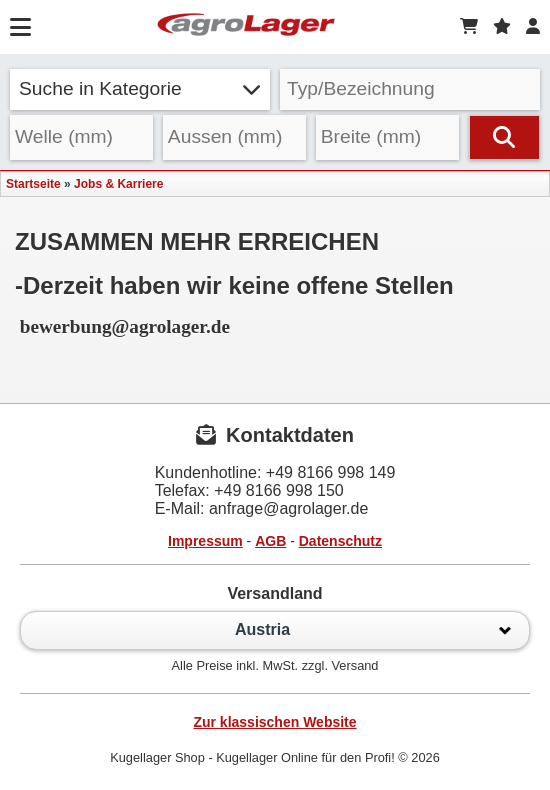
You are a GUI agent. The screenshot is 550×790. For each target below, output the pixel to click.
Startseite (33, 184)
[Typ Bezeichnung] (410, 89)
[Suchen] (504, 137)
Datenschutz (340, 541)
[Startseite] (246, 27)
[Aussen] (234, 137)
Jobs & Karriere (118, 184)
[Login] (533, 27)
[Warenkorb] (469, 27)
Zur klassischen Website (274, 722)
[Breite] (387, 137)
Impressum (205, 541)
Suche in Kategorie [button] (140, 88)
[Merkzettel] (502, 27)
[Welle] (81, 137)
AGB (270, 541)
